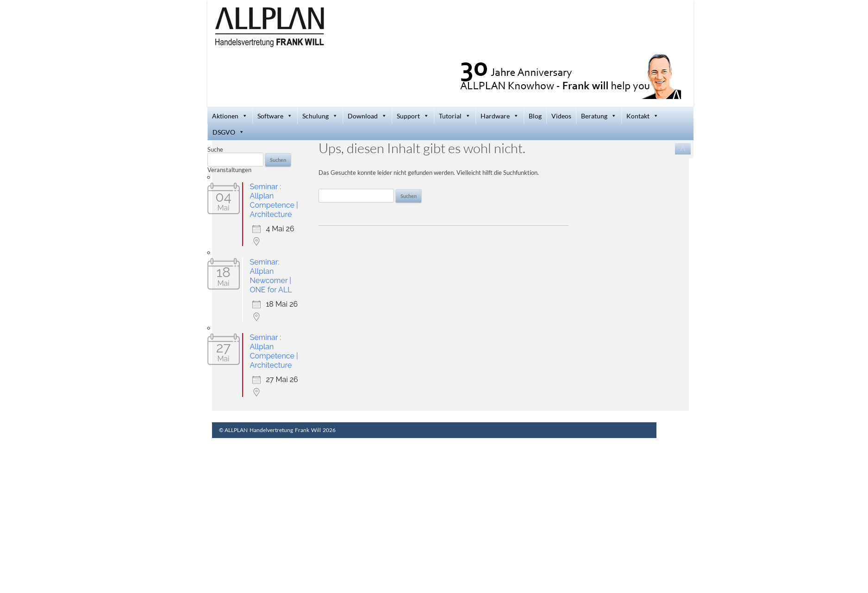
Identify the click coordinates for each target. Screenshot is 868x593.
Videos (561, 116)
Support (413, 116)
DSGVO (228, 132)
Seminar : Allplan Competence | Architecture (274, 201)
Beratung (599, 116)
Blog (535, 116)
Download (367, 116)
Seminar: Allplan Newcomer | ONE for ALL (271, 276)
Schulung (320, 116)
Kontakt (643, 116)
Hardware (500, 116)
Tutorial (455, 116)
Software (275, 116)
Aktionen (230, 116)
